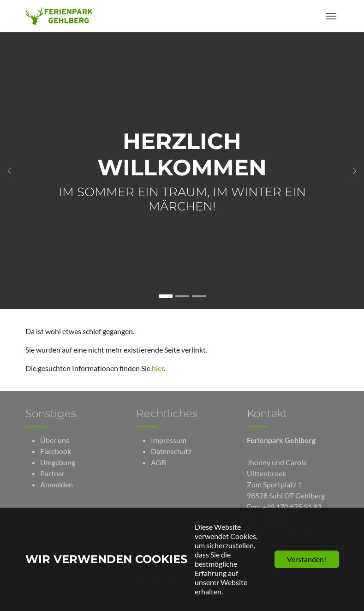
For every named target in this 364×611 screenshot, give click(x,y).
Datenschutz (171, 451)
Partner (52, 473)
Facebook (56, 451)
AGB (158, 462)
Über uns (55, 440)
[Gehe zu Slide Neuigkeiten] (199, 296)
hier (158, 368)
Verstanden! (307, 559)
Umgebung (58, 462)
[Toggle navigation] (331, 16)
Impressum (169, 440)
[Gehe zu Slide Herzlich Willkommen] (166, 296)
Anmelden (57, 484)
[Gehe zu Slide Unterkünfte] (182, 296)
